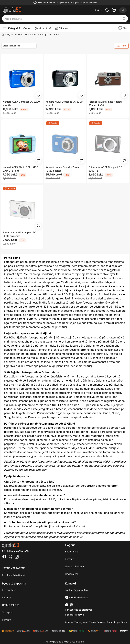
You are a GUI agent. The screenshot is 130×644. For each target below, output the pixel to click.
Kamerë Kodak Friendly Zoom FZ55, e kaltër (62, 169)
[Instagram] (17, 557)
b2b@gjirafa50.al (75, 615)
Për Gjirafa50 (9, 590)
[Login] (123, 10)
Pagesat (7, 597)
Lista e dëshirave (74, 566)
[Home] (3, 34)
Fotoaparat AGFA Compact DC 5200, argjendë (20, 234)
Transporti (8, 612)
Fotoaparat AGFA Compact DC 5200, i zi (105, 169)
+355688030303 (77, 597)
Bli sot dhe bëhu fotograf (31, 470)
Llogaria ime (72, 574)
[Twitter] (10, 557)
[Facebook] (4, 557)
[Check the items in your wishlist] (107, 10)
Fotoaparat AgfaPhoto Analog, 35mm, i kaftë (105, 103)
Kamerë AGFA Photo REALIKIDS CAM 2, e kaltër (20, 169)
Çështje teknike (11, 605)
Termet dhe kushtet (14, 568)
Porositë (69, 559)
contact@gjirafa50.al (77, 590)
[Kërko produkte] (62, 19)
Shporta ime (72, 552)
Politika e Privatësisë (13, 575)
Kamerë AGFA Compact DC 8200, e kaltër (22, 103)
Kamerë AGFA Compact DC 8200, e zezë (64, 103)
